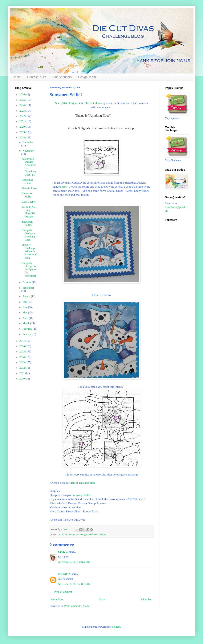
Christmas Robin (27, 181)
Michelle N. (65, 574)
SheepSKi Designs (66, 103)
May (25, 313)
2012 (22, 368)
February (28, 329)
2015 (22, 352)
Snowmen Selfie (81, 495)
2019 (22, 132)
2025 (22, 100)
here (64, 187)
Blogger (116, 627)
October (27, 282)
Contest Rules (37, 77)
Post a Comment (63, 592)
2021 (22, 121)
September (28, 288)
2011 (22, 373)
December (28, 142)
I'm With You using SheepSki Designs (29, 212)
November (28, 151)
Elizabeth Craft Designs (76, 535)
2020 (22, 127)
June (25, 307)
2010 (22, 379)
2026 (22, 95)
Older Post (147, 600)
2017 (22, 341)
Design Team (87, 77)
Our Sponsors (62, 77)
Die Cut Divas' (93, 103)
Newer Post (57, 600)
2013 (22, 362)
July (25, 302)
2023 (22, 111)
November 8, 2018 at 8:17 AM (74, 584)
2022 (22, 116)
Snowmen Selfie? (27, 223)
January (27, 334)
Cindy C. (63, 552)
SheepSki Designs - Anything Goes (28, 235)
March (26, 323)
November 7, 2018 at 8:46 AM (74, 562)
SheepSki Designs (97, 535)
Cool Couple (29, 202)
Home (17, 77)
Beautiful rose (29, 188)
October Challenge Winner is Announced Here (30, 251)
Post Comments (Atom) (77, 606)
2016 (22, 346)
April (26, 318)
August (27, 296)
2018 (61, 535)
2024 (22, 105)
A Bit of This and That (82, 483)
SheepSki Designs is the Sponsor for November (30, 269)
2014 (22, 357)
